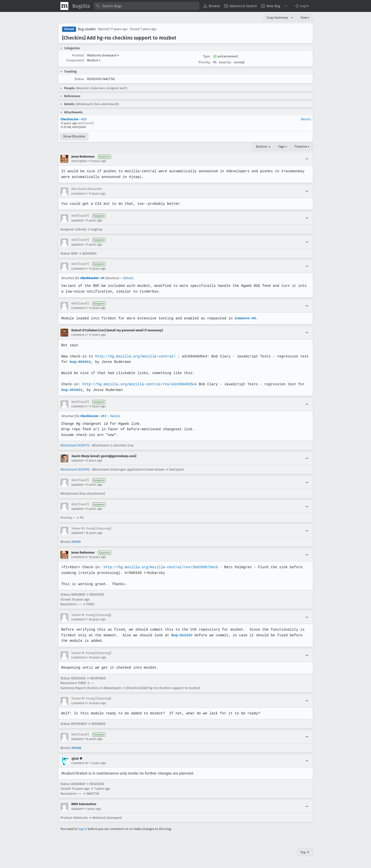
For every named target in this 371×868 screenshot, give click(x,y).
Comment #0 (243, 318)
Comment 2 (79, 269)
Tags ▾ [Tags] (283, 147)
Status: (80, 79)
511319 (76, 542)
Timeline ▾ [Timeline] (302, 147)
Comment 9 (79, 703)
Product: (78, 55)
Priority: (205, 62)
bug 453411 (80, 362)
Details (306, 119)
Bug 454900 (87, 29)
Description (79, 161)
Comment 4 (79, 335)
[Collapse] (307, 159)
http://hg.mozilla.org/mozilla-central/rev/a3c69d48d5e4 (138, 384)
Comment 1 (79, 194)
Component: (75, 60)
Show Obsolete (74, 136)
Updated (77, 220)
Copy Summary (277, 18)
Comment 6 (79, 557)
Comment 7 (79, 619)
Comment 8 (79, 657)
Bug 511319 (180, 635)
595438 (76, 748)
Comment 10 (80, 763)
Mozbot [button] (94, 60)
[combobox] (147, 6)
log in (83, 829)
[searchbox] (147, 6)
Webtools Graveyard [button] (103, 55)
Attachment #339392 (75, 469)
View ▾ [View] (305, 18)
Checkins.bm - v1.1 (73, 119)
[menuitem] (212, 6)
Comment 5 (79, 406)
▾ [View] (292, 18)
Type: (207, 56)
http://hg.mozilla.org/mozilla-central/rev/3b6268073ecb (159, 567)
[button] (301, 6)
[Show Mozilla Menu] (64, 6)
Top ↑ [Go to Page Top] (305, 852)
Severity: (225, 62)
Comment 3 (79, 308)
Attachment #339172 (75, 445)
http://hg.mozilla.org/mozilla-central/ (134, 356)
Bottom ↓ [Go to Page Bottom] (263, 147)
